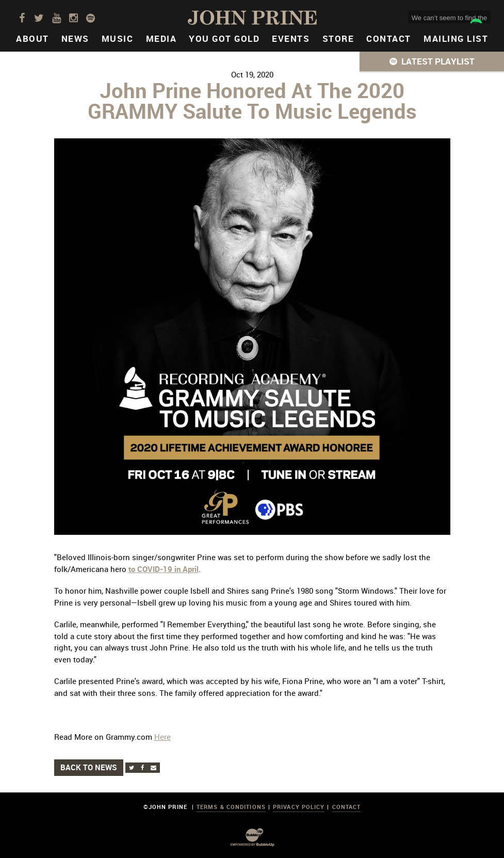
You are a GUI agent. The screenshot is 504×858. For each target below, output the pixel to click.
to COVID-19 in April (164, 569)
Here (162, 737)
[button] (432, 61)
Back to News (89, 767)
